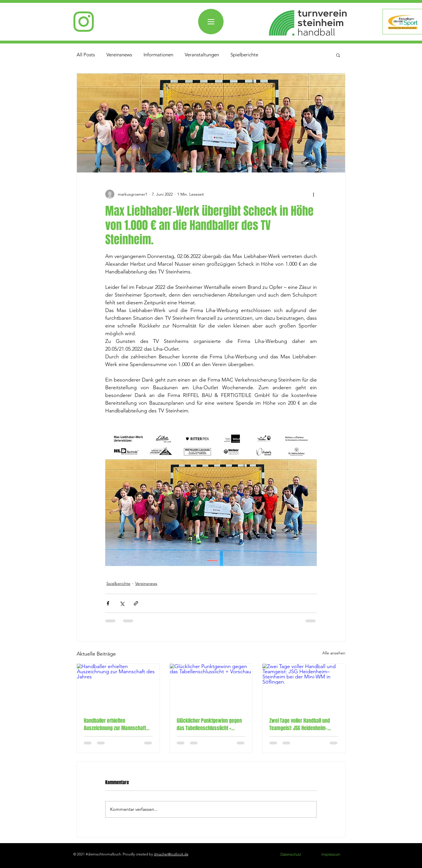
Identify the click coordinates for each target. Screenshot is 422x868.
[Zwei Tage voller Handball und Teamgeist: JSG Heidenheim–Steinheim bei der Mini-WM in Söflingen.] (304, 687)
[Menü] (211, 22)
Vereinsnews (119, 55)
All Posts (86, 55)
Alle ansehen (334, 653)
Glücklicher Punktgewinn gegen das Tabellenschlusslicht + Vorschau (209, 724)
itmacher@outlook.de (171, 854)
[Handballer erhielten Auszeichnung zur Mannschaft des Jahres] (118, 687)
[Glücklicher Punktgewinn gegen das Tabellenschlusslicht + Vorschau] (211, 687)
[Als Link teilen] (136, 603)
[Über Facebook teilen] (108, 603)
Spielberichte (244, 55)
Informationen (158, 55)
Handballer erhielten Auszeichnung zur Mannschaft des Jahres (115, 724)
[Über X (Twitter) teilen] (122, 603)
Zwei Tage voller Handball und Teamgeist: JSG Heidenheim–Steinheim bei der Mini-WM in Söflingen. (300, 724)
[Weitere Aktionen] (313, 194)
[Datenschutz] (291, 854)
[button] (338, 55)
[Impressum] (331, 854)
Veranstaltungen (202, 55)
